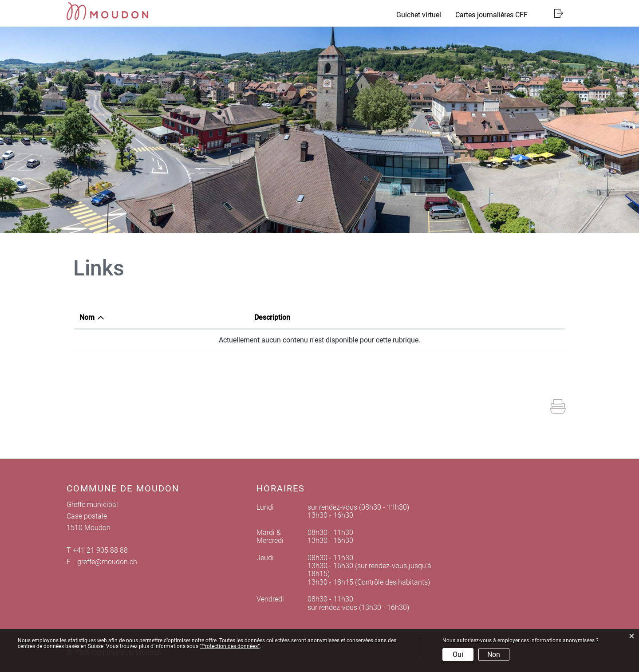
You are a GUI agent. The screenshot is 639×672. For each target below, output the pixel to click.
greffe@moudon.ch (107, 562)
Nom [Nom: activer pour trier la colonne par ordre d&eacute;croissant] (87, 317)
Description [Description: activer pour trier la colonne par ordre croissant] (272, 317)
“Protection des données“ (230, 646)
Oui (458, 654)
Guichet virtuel (419, 15)
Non (494, 654)
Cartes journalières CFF (491, 15)
